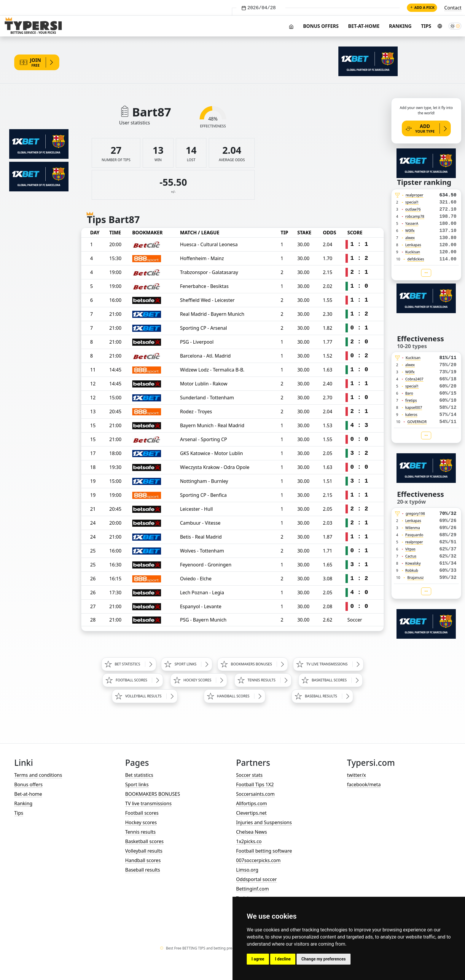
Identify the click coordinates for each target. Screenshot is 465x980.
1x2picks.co (249, 841)
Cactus (411, 556)
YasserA (412, 224)
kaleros (411, 415)
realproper (415, 195)
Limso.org (247, 870)
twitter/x (356, 775)
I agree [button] (258, 959)
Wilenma (413, 528)
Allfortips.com (251, 803)
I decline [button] (283, 959)
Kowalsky (413, 563)
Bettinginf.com (253, 889)
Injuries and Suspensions (264, 822)
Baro (409, 393)
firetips (411, 400)
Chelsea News (251, 832)
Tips (426, 26)
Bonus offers (321, 26)
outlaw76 (413, 209)
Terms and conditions (38, 775)
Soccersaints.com (255, 794)
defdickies (416, 259)
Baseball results (143, 870)
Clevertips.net (251, 813)
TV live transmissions (148, 803)
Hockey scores (141, 822)
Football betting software (264, 851)
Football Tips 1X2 (255, 784)
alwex (410, 238)
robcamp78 (415, 216)
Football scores (142, 813)
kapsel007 (414, 407)
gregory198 (415, 514)
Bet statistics (139, 775)
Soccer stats (249, 775)
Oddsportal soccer (256, 879)
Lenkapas (413, 245)
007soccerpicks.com (258, 860)
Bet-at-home (364, 26)
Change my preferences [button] (323, 959)
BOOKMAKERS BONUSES (153, 794)
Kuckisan (413, 252)
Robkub (412, 570)
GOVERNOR (417, 422)
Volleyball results (144, 851)
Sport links (137, 784)
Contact (453, 8)
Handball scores (143, 860)
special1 (412, 202)
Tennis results (140, 832)
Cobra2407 (414, 379)
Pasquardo (414, 535)
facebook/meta (364, 784)
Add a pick (422, 8)
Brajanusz (415, 578)
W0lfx (410, 231)
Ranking (400, 26)
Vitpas (411, 549)
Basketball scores (144, 841)
